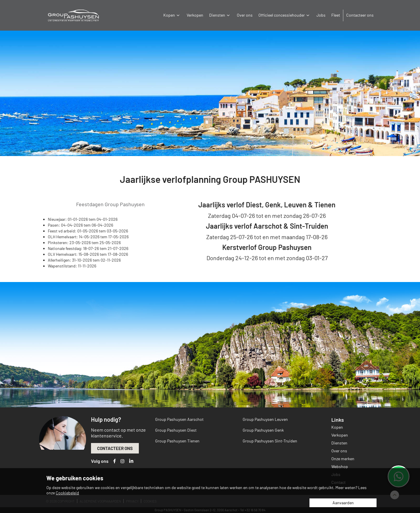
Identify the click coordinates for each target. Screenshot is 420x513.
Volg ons (100, 461)
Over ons (245, 15)
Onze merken (343, 459)
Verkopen (195, 15)
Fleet (336, 15)
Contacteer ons (360, 15)
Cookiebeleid (67, 493)
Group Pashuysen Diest (176, 430)
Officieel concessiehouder (285, 15)
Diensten (220, 15)
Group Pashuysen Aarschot (179, 419)
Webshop (340, 466)
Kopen (172, 15)
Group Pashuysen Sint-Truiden (270, 441)
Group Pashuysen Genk (263, 430)
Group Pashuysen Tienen (177, 441)
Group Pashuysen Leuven (265, 419)
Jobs (321, 15)
